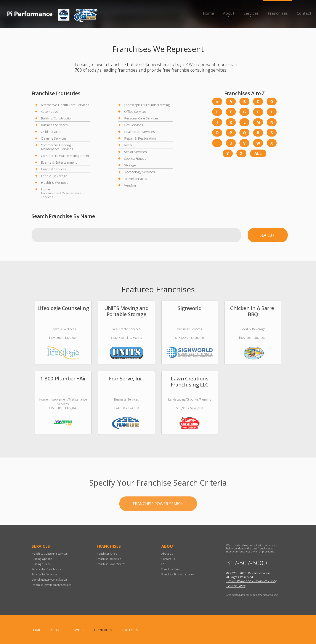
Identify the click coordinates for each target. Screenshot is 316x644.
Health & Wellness (55, 182)
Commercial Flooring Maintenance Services (57, 147)
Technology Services (140, 172)
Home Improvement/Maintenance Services (61, 193)
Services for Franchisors (46, 569)
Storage (130, 165)
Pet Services (134, 125)
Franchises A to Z (107, 554)
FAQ (164, 564)
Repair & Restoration (140, 138)
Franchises (278, 13)
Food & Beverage (54, 176)
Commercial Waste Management (65, 156)
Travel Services (136, 179)
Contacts (130, 630)
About (229, 13)
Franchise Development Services (51, 585)
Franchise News (171, 569)
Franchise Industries (109, 559)
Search (267, 235)
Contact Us (168, 559)
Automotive (50, 111)
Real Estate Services (140, 132)
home (36, 630)
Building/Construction (57, 118)
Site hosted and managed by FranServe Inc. (252, 595)
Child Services (51, 132)
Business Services (54, 125)
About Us (167, 554)
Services (251, 13)
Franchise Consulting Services (50, 554)
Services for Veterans (44, 574)
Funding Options (42, 559)
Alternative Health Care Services (65, 105)
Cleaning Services (54, 138)
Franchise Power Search (158, 517)
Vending (130, 185)
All (258, 153)
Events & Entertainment (59, 162)
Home (208, 13)
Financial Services (54, 169)
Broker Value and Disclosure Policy (251, 581)
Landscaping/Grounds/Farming (147, 105)
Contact (304, 13)
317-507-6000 (247, 563)
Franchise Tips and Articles (178, 574)
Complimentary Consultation (49, 580)
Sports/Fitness (135, 158)
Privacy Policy (236, 586)
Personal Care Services (141, 118)
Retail (128, 145)
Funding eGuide (41, 564)
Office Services (135, 111)
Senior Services (136, 152)
